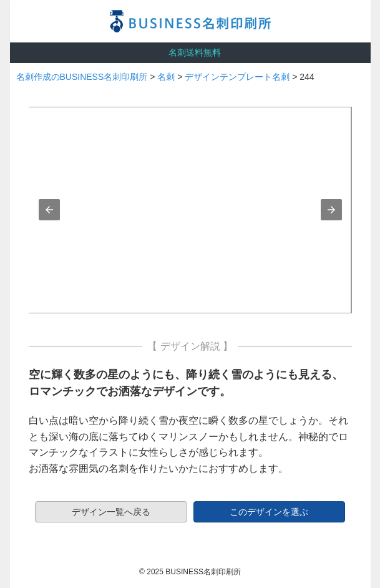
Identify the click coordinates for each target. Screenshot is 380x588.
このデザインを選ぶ (269, 512)
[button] (49, 210)
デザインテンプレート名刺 (237, 77)
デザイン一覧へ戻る (111, 512)
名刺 (166, 77)
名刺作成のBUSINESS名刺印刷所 (82, 77)
